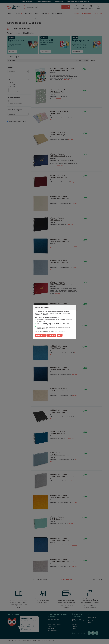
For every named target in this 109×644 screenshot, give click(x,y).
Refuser (60, 335)
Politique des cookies (46, 331)
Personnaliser (52, 335)
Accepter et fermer (41, 335)
